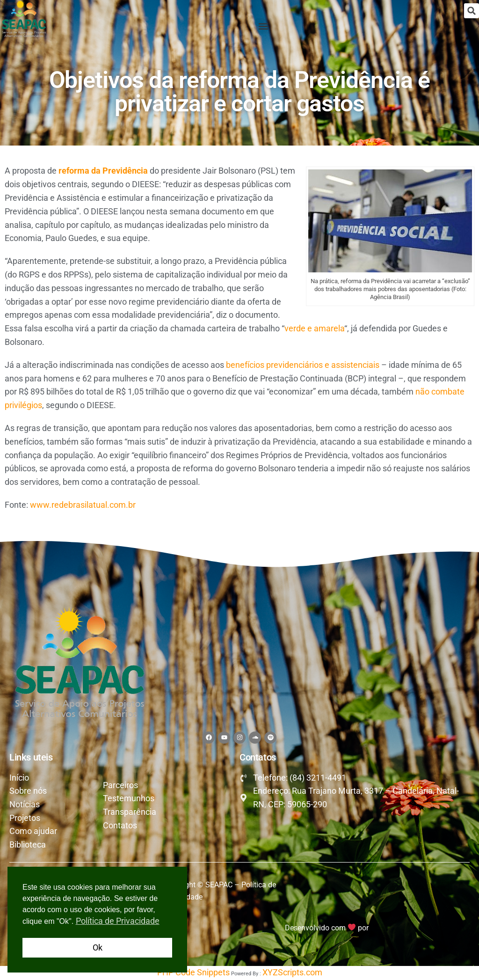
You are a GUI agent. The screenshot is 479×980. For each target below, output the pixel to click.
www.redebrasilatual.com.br (83, 505)
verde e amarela (314, 328)
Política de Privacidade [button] (118, 921)
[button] (472, 11)
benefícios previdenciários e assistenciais (303, 365)
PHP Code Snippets (193, 973)
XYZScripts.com (292, 973)
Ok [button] (98, 947)
